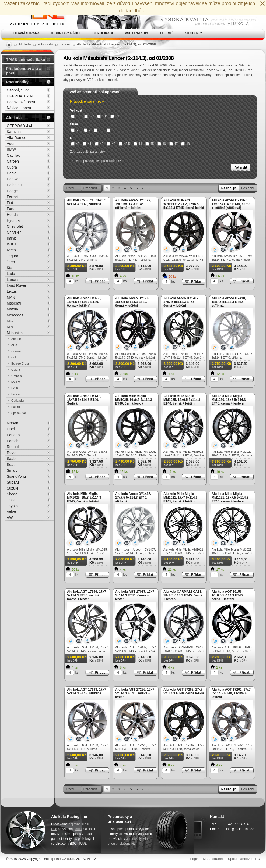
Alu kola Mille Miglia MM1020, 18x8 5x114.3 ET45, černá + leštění (229, 400)
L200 (15, 388)
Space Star (19, 413)
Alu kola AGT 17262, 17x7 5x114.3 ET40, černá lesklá (184, 691)
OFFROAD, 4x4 (20, 96)
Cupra (12, 167)
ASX (14, 345)
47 (174, 144)
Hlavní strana (27, 33)
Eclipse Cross (20, 363)
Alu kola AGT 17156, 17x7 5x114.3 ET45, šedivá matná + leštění (87, 595)
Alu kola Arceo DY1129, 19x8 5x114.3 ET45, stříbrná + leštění (133, 204)
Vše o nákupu (137, 33)
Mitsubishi (15, 333)
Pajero (16, 407)
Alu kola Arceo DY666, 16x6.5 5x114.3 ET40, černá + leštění (84, 302)
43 (111, 144)
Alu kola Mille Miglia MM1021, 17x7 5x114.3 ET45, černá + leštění (181, 498)
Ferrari (12, 197)
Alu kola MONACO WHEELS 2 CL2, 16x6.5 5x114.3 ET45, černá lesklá (184, 204)
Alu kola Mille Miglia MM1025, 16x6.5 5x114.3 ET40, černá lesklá (134, 400)
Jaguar (13, 256)
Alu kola (14, 118)
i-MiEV (16, 382)
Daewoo (14, 179)
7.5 (99, 130)
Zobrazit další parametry (87, 152)
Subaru (13, 482)
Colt (14, 357)
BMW (11, 149)
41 (87, 144)
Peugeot (14, 435)
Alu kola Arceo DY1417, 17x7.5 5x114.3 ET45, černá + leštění (181, 302)
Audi (10, 144)
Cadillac (13, 155)
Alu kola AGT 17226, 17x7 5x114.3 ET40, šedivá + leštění (135, 693)
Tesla (11, 500)
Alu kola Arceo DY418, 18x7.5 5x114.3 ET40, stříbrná (229, 302)
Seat (11, 465)
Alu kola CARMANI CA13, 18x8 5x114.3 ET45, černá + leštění (183, 595)
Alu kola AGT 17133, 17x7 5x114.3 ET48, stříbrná (87, 691)
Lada (11, 274)
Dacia (12, 173)
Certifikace (103, 33)
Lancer (16, 394)
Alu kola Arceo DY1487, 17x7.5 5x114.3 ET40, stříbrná (133, 498)
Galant (16, 370)
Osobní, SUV (18, 90)
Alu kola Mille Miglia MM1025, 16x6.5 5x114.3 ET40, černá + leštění (182, 400)
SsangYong (16, 476)
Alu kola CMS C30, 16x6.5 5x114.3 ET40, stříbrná (87, 202)
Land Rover (16, 285)
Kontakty (193, 33)
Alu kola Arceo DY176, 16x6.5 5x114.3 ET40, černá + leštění (132, 302)
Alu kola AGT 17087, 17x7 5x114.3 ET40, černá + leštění (135, 595)
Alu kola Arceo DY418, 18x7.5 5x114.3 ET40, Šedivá (84, 400)
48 (185, 144)
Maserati (14, 303)
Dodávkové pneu (21, 102)
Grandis (17, 376)
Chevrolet (15, 226)
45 (150, 144)
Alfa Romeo (17, 138)
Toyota (12, 506)
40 (75, 144)
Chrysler (14, 232)
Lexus (12, 291)
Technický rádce (66, 33)
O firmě (167, 33)
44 (138, 144)
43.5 (124, 144)
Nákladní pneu (19, 108)
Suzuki (12, 488)
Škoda (12, 494)
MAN (11, 297)
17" (89, 116)
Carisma (17, 351)
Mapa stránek (213, 859)
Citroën (13, 161)
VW (10, 518)
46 (162, 144)
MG (10, 321)
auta (78, 829)
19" (115, 116)
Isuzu (11, 244)
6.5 (76, 130)
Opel (11, 429)
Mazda (12, 309)
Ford (11, 209)
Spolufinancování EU (244, 859)
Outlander (18, 401)
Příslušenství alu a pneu (24, 71)
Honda (12, 215)
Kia (9, 268)
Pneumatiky (17, 82)
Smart (12, 470)
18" (102, 116)
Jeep (11, 262)
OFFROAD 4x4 (20, 126)
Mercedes (15, 315)
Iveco (11, 250)
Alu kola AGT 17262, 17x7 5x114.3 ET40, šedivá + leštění (231, 693)
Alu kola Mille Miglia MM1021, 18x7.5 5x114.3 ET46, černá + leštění (230, 498)
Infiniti (12, 238)
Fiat (10, 203)
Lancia (12, 280)
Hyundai (14, 220)
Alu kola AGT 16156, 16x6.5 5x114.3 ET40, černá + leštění (228, 595)
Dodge (12, 191)
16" (76, 116)
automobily (134, 839)
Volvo (11, 512)
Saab (11, 459)
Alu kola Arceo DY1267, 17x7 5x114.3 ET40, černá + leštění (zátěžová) (231, 204)
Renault (13, 447)
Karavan (14, 132)
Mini (10, 327)
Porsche (14, 441)
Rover (12, 453)
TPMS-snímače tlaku (26, 60)
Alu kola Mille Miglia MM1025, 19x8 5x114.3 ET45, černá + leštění (84, 498)
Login (195, 859)
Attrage (16, 339)
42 (99, 144)
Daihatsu (14, 185)
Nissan (13, 423)
